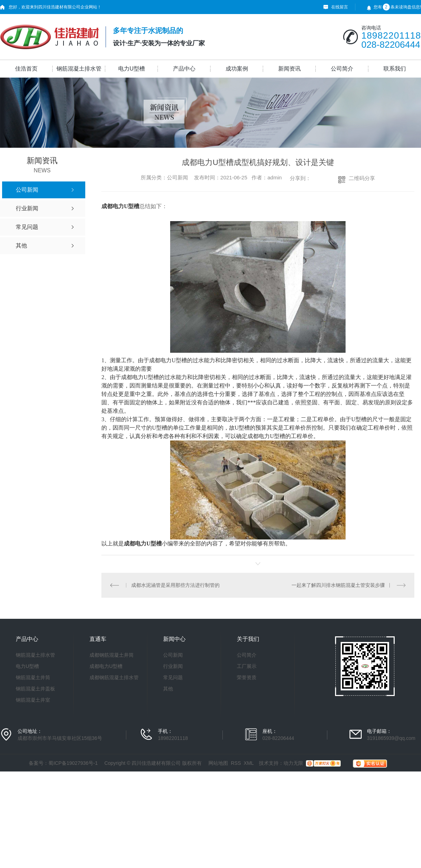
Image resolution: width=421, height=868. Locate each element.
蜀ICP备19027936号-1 (73, 763)
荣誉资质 (247, 677)
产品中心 (184, 69)
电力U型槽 (132, 69)
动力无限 (293, 763)
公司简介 (342, 69)
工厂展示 (247, 666)
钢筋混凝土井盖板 (35, 689)
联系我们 (395, 69)
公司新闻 (173, 655)
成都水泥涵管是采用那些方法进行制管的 (175, 585)
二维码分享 (362, 178)
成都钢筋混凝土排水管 (114, 677)
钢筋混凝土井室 (33, 700)
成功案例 (237, 69)
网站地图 (218, 763)
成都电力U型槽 (106, 666)
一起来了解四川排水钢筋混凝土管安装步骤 (338, 585)
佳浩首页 (26, 69)
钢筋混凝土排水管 (79, 69)
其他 (168, 689)
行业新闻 (173, 666)
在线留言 (340, 7)
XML (249, 763)
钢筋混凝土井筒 (33, 677)
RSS (236, 763)
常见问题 (173, 677)
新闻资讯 (289, 69)
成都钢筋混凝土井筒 (112, 655)
